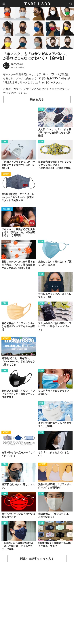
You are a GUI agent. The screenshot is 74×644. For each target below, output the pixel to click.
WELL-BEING (7, 209)
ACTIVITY (6, 174)
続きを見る (37, 99)
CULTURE (6, 242)
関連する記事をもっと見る (37, 559)
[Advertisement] (37, 603)
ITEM (41, 109)
